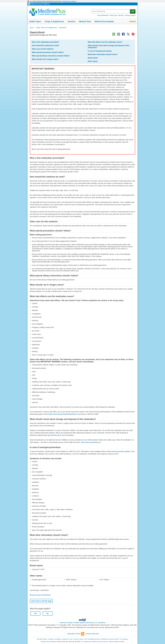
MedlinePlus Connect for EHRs (110, 639)
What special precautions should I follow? (48, 52)
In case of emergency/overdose (100, 51)
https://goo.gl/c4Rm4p (51, 435)
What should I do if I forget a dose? (45, 59)
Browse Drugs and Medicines (40, 595)
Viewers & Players (79, 639)
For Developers (124, 639)
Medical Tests (85, 21)
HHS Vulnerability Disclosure (93, 639)
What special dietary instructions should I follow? (51, 56)
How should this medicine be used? (45, 45)
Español (133, 21)
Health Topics (35, 21)
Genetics (72, 21)
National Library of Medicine (40, 4)
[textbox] (111, 11)
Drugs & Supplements (54, 21)
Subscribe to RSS (76, 634)
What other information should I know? (103, 54)
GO (133, 11)
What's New (113, 15)
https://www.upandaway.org (91, 442)
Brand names (93, 58)
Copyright (51, 639)
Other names (93, 61)
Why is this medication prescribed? (45, 42)
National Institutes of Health (116, 642)
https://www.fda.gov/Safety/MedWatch (62, 414)
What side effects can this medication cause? (105, 42)
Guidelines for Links (67, 639)
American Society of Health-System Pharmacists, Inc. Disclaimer (83, 623)
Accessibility (58, 639)
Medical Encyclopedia (104, 21)
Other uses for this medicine (43, 49)
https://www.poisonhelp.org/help (119, 451)
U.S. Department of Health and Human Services (95, 642)
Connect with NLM (92, 634)
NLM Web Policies (42, 639)
